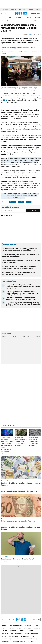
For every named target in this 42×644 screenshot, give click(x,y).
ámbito (3, 21)
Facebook (6, 620)
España (32, 94)
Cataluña (10, 21)
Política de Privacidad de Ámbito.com (26, 639)
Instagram (10, 620)
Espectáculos (13, 636)
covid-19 (4, 100)
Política (37, 17)
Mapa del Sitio (6, 639)
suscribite (34, 13)
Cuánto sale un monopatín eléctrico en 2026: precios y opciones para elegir (21, 261)
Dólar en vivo (14, 10)
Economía (19, 17)
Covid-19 (21, 202)
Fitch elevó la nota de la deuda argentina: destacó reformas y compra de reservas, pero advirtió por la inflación (22, 293)
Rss (33, 636)
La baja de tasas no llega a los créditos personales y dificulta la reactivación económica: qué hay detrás (23, 287)
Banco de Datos (15, 628)
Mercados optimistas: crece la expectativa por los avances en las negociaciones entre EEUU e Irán (19, 249)
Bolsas (15, 337)
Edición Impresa (16, 634)
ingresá (39, 13)
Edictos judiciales (19, 642)
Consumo (31, 10)
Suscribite (33, 210)
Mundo (31, 631)
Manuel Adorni (23, 10)
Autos (4, 636)
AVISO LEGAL (5, 642)
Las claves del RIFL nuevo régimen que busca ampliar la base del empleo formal (21, 255)
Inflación (38, 10)
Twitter (2, 620)
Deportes (5, 634)
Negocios (37, 628)
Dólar (10, 17)
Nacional (22, 631)
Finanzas (28, 17)
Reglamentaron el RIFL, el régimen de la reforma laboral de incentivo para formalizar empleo (19, 267)
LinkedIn (14, 620)
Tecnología (25, 636)
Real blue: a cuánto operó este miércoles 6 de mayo (19, 491)
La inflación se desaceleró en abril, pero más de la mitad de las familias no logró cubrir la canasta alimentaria (23, 304)
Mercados (27, 628)
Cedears (38, 337)
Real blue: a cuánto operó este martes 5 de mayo (18, 521)
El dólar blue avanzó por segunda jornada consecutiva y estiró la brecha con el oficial (21, 299)
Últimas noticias (16, 625)
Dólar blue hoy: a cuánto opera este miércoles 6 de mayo (21, 442)
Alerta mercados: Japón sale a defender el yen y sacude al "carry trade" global (19, 273)
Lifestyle (13, 631)
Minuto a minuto (6, 437)
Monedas (4, 337)
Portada (4, 625)
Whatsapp (22, 620)
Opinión (4, 631)
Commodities (26, 337)
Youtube (18, 620)
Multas (30, 642)
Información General (32, 634)
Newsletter (36, 619)
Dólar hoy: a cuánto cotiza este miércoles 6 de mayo (35, 442)
